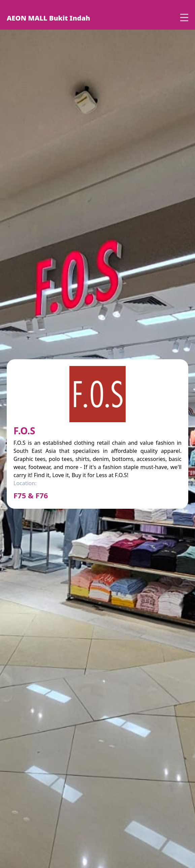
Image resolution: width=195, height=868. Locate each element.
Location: (25, 483)
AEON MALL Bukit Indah (48, 18)
